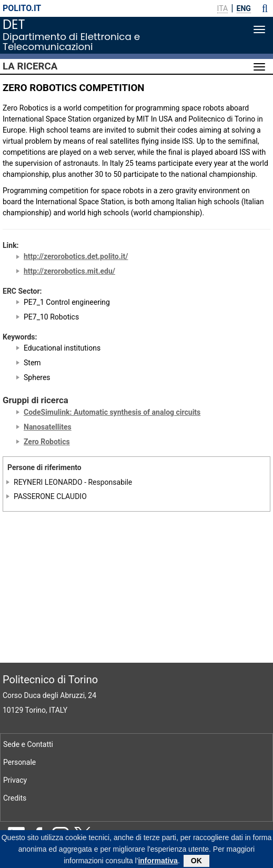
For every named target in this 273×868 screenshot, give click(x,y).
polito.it (22, 8)
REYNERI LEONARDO (48, 482)
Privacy (15, 780)
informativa (158, 863)
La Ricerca (30, 66)
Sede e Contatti (28, 744)
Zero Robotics (47, 442)
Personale (19, 762)
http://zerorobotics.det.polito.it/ (76, 256)
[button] (265, 8)
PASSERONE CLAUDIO (50, 496)
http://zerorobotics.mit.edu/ (69, 271)
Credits (15, 798)
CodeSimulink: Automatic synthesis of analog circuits (112, 412)
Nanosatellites (48, 427)
